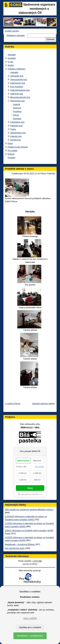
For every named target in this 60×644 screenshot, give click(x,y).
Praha (13, 129)
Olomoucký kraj (17, 101)
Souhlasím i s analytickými (30, 636)
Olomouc (17, 108)
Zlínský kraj (16, 140)
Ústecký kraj (16, 136)
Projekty (12, 158)
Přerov (16, 115)
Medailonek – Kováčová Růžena (20, 544)
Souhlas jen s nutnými (30, 627)
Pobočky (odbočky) (17, 69)
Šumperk (17, 119)
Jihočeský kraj (17, 76)
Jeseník (17, 104)
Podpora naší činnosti (18, 147)
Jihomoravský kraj (19, 79)
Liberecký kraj (17, 94)
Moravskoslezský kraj (20, 97)
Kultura (11, 154)
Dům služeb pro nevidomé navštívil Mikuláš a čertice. (29, 510)
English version (12, 31)
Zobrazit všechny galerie (43, 403)
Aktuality (12, 55)
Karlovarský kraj (18, 83)
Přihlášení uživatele (16, 35)
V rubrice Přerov (13, 403)
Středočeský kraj (18, 133)
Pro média (12, 150)
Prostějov (17, 111)
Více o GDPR (30, 618)
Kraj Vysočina (17, 87)
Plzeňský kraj (16, 126)
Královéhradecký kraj (20, 90)
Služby (11, 65)
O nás (10, 62)
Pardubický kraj (17, 122)
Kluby (10, 143)
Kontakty (12, 58)
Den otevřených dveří (15, 548)
